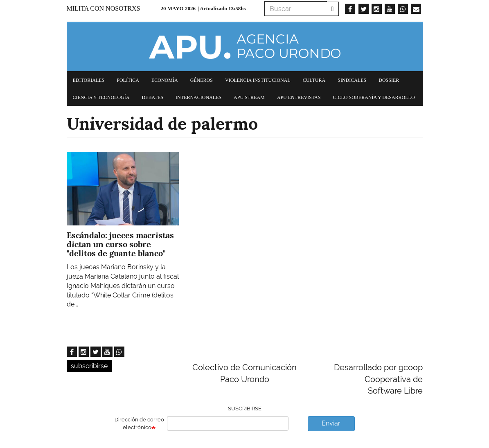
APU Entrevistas (299, 97)
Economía (165, 80)
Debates (152, 97)
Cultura (314, 80)
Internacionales (198, 97)
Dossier (389, 80)
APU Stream (249, 97)
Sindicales (352, 80)
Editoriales (89, 80)
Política (128, 80)
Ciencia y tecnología (101, 97)
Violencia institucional (258, 80)
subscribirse (89, 366)
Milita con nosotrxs (104, 8)
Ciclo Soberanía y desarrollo (374, 97)
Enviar (331, 423)
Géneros (202, 80)
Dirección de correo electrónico (139, 423)
